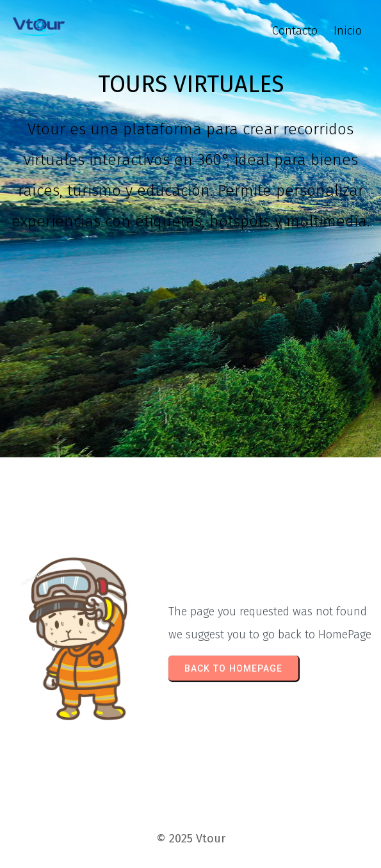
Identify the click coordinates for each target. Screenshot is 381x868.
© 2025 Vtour (191, 839)
